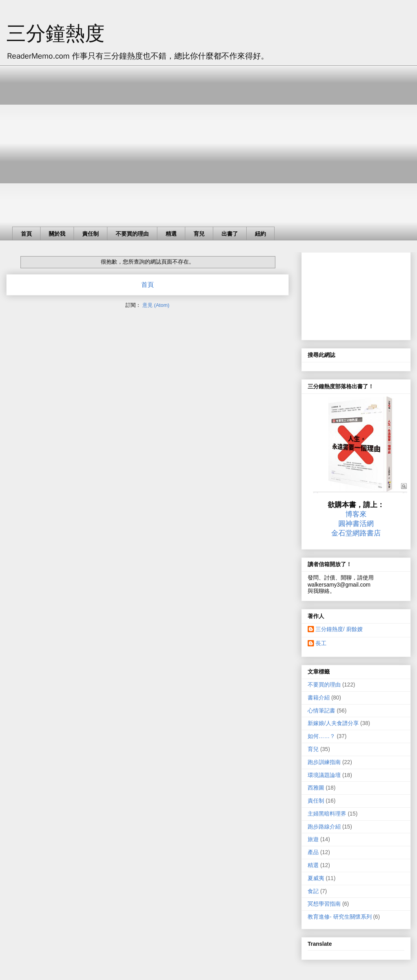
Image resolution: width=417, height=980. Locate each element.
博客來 (356, 514)
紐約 (260, 234)
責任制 (90, 234)
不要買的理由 (132, 234)
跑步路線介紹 (324, 827)
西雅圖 (316, 788)
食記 (313, 891)
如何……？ (321, 736)
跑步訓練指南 (324, 762)
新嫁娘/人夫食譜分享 (333, 723)
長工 (321, 643)
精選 (171, 234)
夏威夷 (316, 878)
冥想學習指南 (324, 904)
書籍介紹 (319, 698)
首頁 (26, 234)
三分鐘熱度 (55, 34)
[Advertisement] (74, 139)
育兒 (199, 234)
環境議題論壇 (324, 775)
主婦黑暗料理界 (327, 814)
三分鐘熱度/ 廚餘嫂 (339, 629)
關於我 (57, 234)
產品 (313, 852)
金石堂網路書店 (356, 533)
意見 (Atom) (156, 305)
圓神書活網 (356, 524)
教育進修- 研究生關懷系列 (340, 917)
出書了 (230, 234)
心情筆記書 (321, 711)
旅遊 (313, 839)
